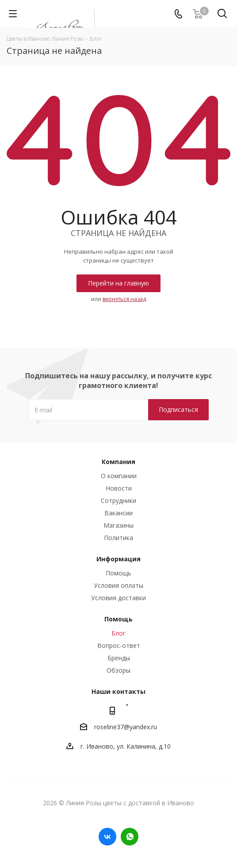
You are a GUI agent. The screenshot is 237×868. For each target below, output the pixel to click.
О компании (119, 476)
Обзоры (119, 670)
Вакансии (119, 513)
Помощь (119, 573)
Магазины (119, 525)
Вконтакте (107, 837)
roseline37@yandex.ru (126, 727)
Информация (119, 559)
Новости (119, 488)
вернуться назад (124, 299)
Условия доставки (119, 598)
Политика (119, 538)
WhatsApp (130, 837)
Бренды (119, 658)
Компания (119, 462)
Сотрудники (119, 501)
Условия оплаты (119, 585)
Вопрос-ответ (119, 645)
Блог (119, 633)
